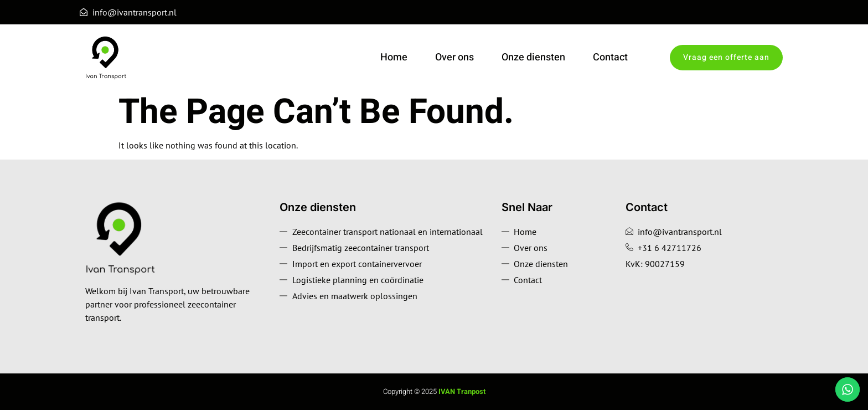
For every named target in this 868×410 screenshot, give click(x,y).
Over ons (454, 57)
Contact (610, 57)
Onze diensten (533, 57)
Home (394, 57)
